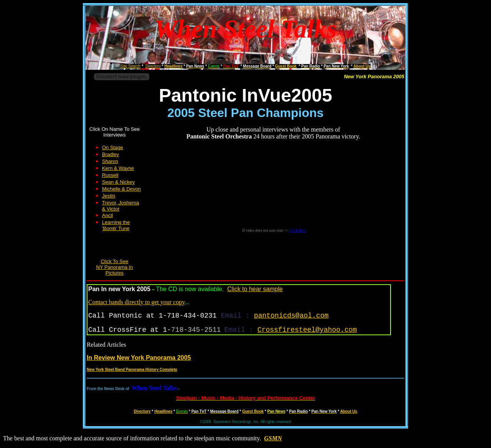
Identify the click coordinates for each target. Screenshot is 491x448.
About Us (349, 411)
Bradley (110, 154)
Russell (110, 175)
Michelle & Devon (121, 189)
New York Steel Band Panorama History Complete (132, 370)
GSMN (273, 438)
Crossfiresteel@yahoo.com (307, 330)
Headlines (163, 411)
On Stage (113, 147)
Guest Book (253, 411)
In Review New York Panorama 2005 (139, 358)
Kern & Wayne (118, 168)
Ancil (107, 215)
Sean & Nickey (118, 182)
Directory (142, 411)
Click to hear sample (255, 289)
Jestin (109, 196)
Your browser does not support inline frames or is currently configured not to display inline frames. (274, 189)
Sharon (110, 161)
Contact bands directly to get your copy (136, 302)
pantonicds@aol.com (291, 316)
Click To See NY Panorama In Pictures (115, 267)
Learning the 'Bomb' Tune (116, 225)
